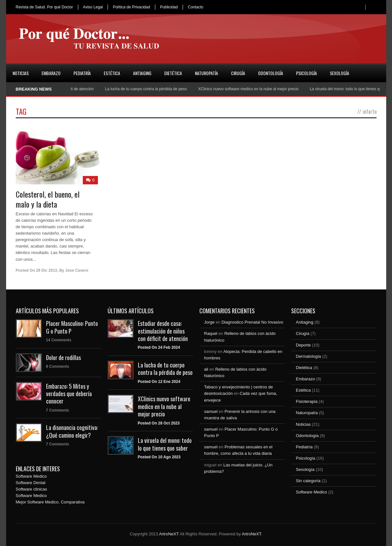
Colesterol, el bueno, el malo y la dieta (48, 199)
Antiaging (142, 73)
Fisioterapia (307, 401)
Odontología (271, 73)
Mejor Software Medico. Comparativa (50, 502)
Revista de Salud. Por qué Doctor (44, 7)
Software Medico (31, 476)
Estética (112, 73)
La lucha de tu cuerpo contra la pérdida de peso (148, 89)
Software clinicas (32, 489)
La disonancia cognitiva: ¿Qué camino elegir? (72, 431)
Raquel (211, 333)
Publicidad (169, 7)
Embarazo (51, 73)
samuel (211, 411)
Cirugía (238, 73)
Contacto (196, 7)
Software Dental (31, 483)
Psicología (306, 73)
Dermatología (309, 356)
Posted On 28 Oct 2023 (159, 423)
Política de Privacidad (131, 7)
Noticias (21, 73)
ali (206, 369)
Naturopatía (206, 73)
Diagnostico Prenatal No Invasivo (253, 322)
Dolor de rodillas (63, 357)
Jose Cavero (77, 270)
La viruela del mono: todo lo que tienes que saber (165, 444)
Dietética (173, 73)
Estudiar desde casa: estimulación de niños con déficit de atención (163, 331)
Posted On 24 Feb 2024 (159, 347)
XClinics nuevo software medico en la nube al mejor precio (251, 89)
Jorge (210, 322)
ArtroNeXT (169, 534)
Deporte (303, 345)
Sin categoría (308, 481)
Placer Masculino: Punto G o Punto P (72, 327)
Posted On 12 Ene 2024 (159, 382)
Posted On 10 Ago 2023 (159, 457)
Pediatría (82, 73)
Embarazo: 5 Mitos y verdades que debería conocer (69, 394)
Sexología (339, 73)
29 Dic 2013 (47, 270)
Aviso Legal (93, 7)
